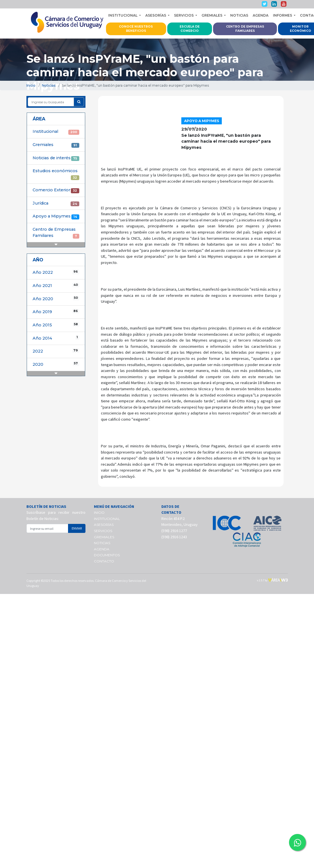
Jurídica (56, 203)
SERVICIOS (103, 531)
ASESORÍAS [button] (156, 15)
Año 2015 (56, 325)
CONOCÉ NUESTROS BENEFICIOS (136, 29)
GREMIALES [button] (212, 15)
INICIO (99, 512)
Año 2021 (56, 285)
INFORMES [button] (283, 15)
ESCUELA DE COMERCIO (190, 29)
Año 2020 (56, 299)
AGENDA (261, 15)
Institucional (56, 132)
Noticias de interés (56, 158)
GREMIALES (104, 537)
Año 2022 (56, 272)
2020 (56, 364)
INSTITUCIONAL (107, 519)
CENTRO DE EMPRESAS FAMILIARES (245, 29)
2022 (56, 351)
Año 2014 (56, 338)
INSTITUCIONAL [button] (123, 15)
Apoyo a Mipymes (56, 216)
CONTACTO (104, 561)
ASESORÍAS (104, 525)
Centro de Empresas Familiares (56, 233)
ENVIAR (77, 528)
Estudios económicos (56, 174)
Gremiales (56, 145)
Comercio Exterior (56, 190)
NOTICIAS (239, 15)
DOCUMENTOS (107, 555)
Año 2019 (56, 312)
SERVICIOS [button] (184, 15)
